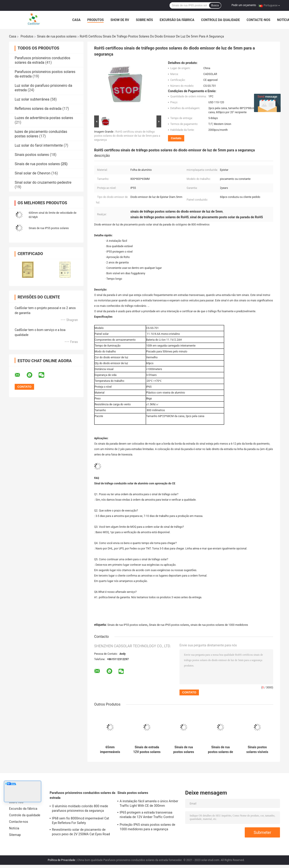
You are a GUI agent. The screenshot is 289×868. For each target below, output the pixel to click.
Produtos (96, 20)
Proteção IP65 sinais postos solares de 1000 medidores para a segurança (147, 827)
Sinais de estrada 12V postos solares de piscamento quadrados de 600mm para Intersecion (147, 750)
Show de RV (120, 20)
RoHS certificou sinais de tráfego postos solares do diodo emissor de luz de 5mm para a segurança (127, 136)
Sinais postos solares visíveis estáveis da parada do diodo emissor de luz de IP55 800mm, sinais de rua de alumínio (257, 750)
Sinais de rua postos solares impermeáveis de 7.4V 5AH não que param (184, 750)
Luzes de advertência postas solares (44, 118)
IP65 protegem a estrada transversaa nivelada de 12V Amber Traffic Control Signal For (147, 815)
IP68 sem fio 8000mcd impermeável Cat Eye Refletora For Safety (80, 821)
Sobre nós (144, 20)
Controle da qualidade (221, 20)
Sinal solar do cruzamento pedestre (43, 182)
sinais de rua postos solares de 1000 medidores (219, 625)
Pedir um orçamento (244, 5)
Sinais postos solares (32, 155)
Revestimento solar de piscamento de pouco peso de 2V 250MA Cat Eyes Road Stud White (81, 833)
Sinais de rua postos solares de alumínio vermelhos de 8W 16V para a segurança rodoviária (220, 750)
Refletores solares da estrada (38, 109)
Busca (215, 5)
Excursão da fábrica (177, 20)
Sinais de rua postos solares (57, 36)
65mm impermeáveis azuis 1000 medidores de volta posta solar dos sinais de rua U (110, 750)
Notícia (14, 828)
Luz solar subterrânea (32, 99)
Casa (76, 20)
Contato (176, 138)
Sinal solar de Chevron (33, 173)
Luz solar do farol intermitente (39, 145)
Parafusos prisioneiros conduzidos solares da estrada (42, 60)
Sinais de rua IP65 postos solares (169, 625)
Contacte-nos (258, 20)
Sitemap (15, 835)
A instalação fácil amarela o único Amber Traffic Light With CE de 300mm (149, 803)
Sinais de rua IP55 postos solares (49, 228)
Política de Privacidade (62, 860)
